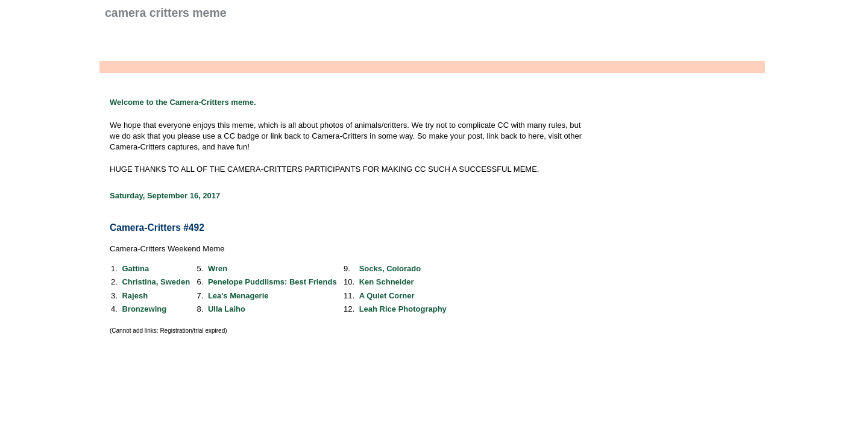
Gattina (135, 269)
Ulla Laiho (227, 309)
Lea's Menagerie (238, 296)
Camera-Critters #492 (157, 228)
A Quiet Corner (387, 296)
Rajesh (135, 296)
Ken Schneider (387, 282)
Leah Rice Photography (403, 309)
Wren (218, 269)
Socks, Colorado (390, 269)
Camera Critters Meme (166, 13)
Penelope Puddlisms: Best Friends (272, 282)
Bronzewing (144, 309)
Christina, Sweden (156, 282)
